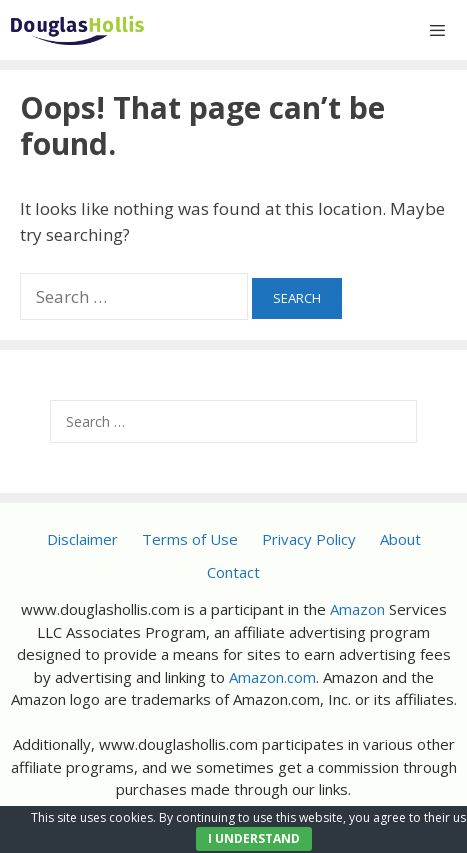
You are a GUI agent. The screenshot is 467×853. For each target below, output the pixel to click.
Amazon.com (272, 677)
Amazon (357, 609)
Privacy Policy (309, 539)
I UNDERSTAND (254, 838)
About (400, 539)
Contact (233, 572)
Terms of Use (190, 539)
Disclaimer (82, 539)
